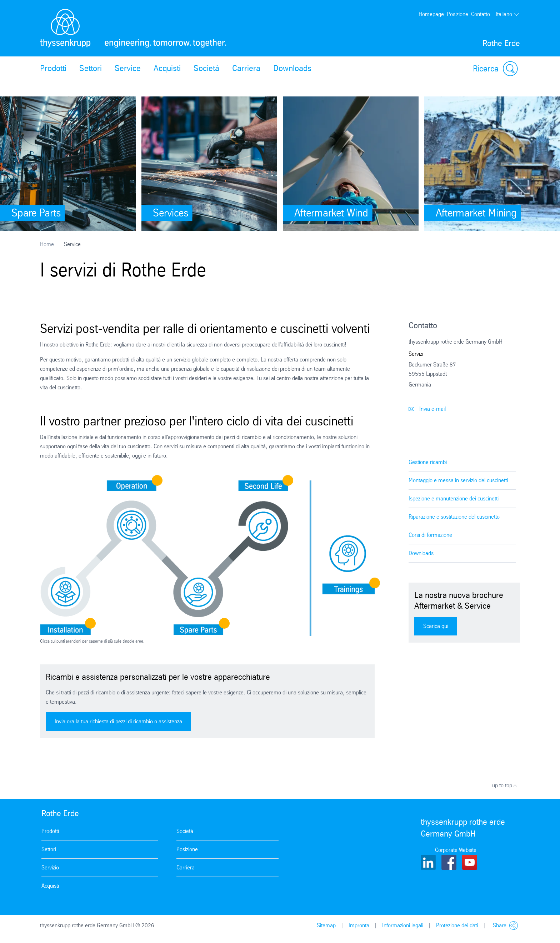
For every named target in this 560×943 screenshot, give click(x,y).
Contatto (481, 14)
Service (128, 68)
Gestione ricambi (428, 462)
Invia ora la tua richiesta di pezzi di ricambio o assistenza (118, 721)
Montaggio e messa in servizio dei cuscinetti (458, 480)
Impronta (359, 925)
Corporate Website (456, 850)
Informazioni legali (403, 925)
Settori (91, 68)
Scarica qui (436, 626)
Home (47, 244)
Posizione (457, 14)
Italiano (508, 14)
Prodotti (53, 68)
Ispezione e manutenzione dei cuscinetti (454, 498)
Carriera (246, 68)
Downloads (292, 68)
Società (206, 68)
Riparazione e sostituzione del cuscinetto (454, 517)
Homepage (431, 14)
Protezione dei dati (457, 925)
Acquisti (167, 68)
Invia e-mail (427, 409)
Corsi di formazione (430, 535)
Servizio (50, 867)
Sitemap (326, 925)
